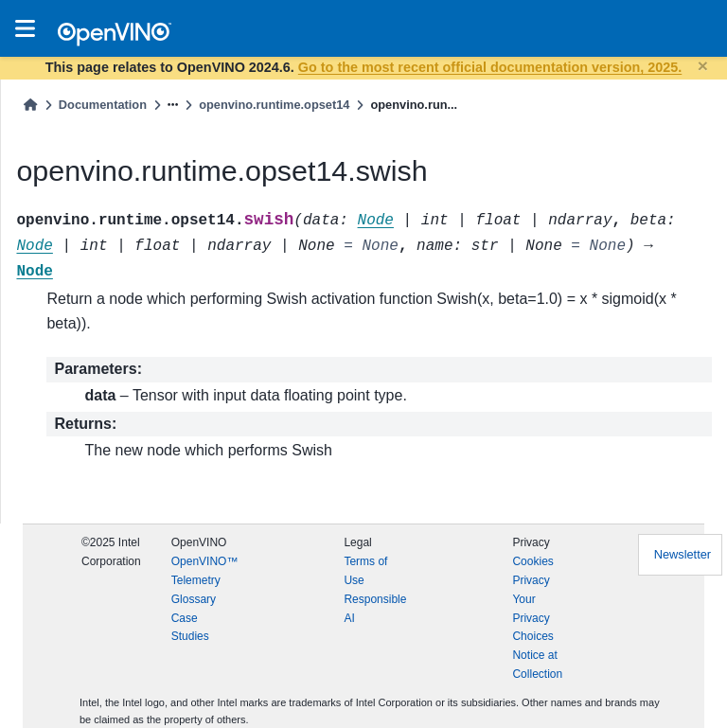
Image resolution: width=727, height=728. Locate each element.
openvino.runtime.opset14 (274, 105)
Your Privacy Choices (532, 618)
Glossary (194, 599)
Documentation (103, 105)
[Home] (30, 105)
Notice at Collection (537, 665)
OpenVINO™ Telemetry (205, 571)
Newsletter (683, 554)
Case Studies (190, 628)
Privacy (531, 580)
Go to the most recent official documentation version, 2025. (490, 67)
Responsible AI (375, 609)
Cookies (532, 561)
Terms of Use (365, 571)
